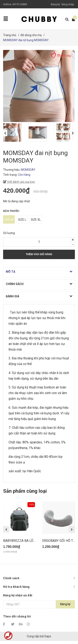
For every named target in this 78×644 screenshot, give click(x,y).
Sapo (48, 636)
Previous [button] (5, 133)
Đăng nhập (68, 4)
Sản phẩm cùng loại (25, 491)
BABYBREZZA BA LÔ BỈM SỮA (25, 541)
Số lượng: (9, 233)
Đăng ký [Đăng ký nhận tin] (65, 604)
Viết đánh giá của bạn (21, 182)
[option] (14, 132)
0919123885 (20, 4)
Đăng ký (55, 4)
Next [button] (73, 133)
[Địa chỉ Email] (39, 604)
